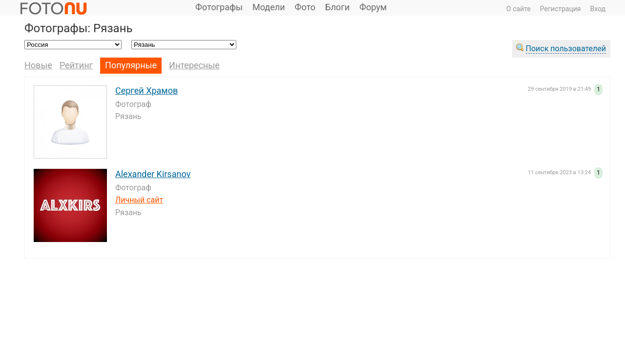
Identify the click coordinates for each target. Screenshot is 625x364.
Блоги (337, 7)
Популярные (131, 65)
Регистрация (561, 9)
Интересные (194, 65)
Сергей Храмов (146, 91)
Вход (598, 9)
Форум (373, 7)
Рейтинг (76, 65)
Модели (269, 7)
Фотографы (219, 7)
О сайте (519, 9)
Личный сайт (139, 200)
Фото (305, 7)
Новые (38, 65)
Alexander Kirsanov (153, 174)
